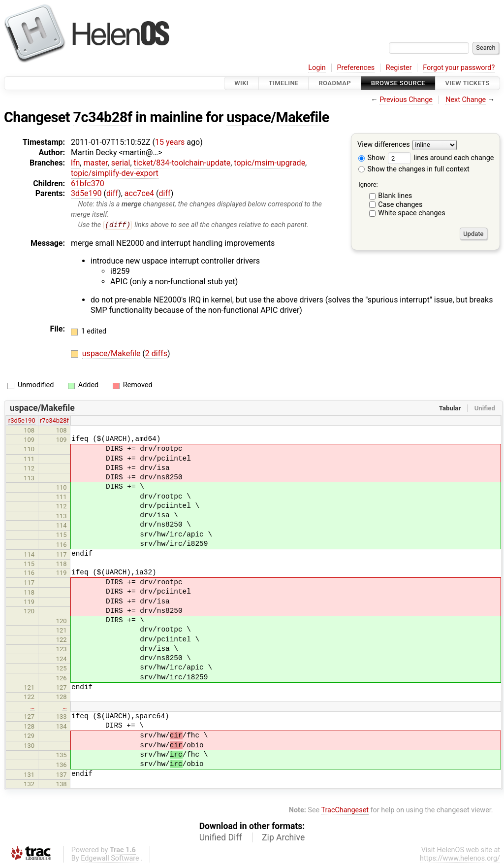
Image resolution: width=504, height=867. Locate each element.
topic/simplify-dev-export (115, 173)
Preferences (356, 68)
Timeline (284, 83)
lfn (75, 163)
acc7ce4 (139, 193)
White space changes (412, 213)
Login (317, 68)
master (95, 163)
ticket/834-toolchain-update (182, 163)
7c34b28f (103, 117)
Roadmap (335, 83)
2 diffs (156, 354)
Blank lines (395, 196)
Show (372, 158)
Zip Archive (283, 838)
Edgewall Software (110, 859)
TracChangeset (345, 811)
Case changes (400, 205)
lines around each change (441, 158)
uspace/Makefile (278, 117)
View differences (384, 145)
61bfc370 (88, 183)
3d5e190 (86, 193)
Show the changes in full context (414, 169)
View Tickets (468, 83)
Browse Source (398, 83)
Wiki (241, 83)
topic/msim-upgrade (269, 163)
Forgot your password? (459, 68)
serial (121, 163)
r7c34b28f (54, 421)
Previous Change (406, 100)
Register (399, 68)
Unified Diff (221, 838)
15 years (170, 142)
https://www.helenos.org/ (460, 859)
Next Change (466, 100)
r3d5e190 (22, 421)
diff (112, 193)
